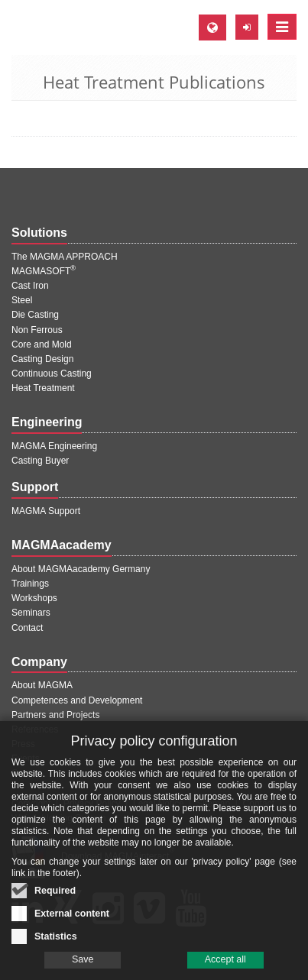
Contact (27, 628)
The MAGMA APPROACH (65, 257)
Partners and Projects (55, 715)
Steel (22, 300)
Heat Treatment (43, 388)
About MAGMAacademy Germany (81, 569)
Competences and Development (77, 700)
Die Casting (35, 315)
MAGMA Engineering (54, 446)
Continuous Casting (52, 374)
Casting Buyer (40, 461)
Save (83, 961)
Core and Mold (42, 344)
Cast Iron (30, 286)
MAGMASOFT (44, 271)
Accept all (225, 961)
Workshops (34, 598)
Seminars (31, 613)
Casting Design (42, 359)
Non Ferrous (37, 330)
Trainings (30, 584)
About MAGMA (42, 685)
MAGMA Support (46, 511)
